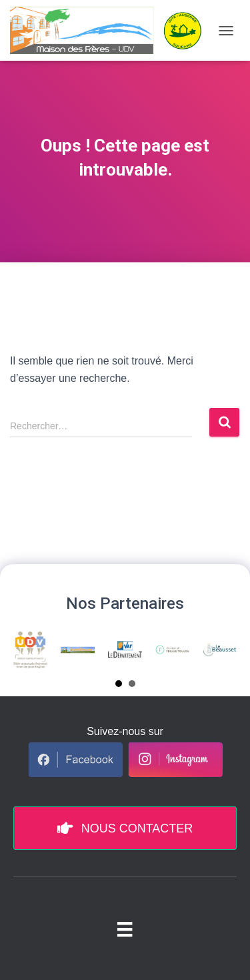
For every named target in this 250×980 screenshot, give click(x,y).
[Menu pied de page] (125, 929)
